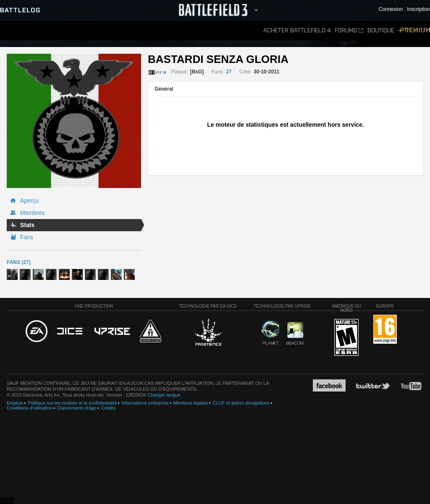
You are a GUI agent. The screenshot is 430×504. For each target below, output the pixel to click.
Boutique (381, 30)
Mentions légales (191, 403)
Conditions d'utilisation (30, 408)
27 (229, 72)
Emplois (15, 403)
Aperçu (29, 201)
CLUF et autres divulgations (241, 403)
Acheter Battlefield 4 (297, 30)
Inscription (418, 9)
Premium (414, 30)
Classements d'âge (77, 408)
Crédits (108, 408)
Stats (27, 225)
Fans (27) (19, 262)
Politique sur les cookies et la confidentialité (72, 403)
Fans (27, 237)
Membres (32, 213)
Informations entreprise (145, 403)
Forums (349, 30)
